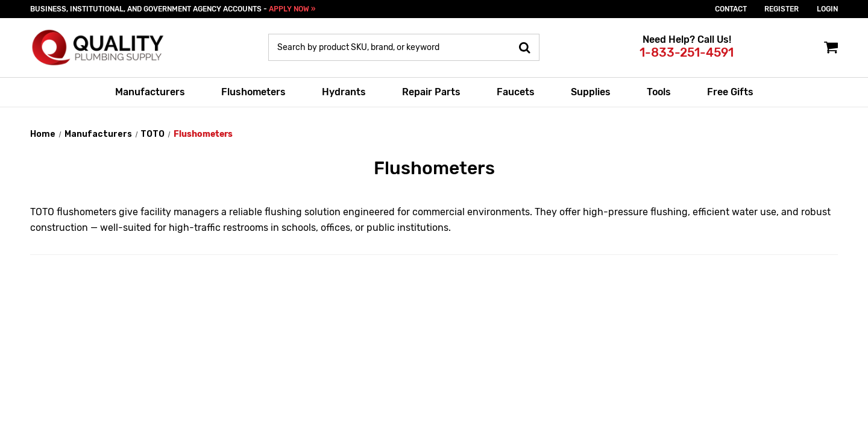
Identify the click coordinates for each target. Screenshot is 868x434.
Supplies (591, 92)
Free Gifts (730, 92)
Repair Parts (431, 92)
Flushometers (253, 92)
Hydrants (344, 92)
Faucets (516, 92)
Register (782, 9)
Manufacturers (150, 92)
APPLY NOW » (292, 9)
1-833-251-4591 (687, 52)
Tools (659, 92)
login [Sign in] (827, 9)
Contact (731, 9)
